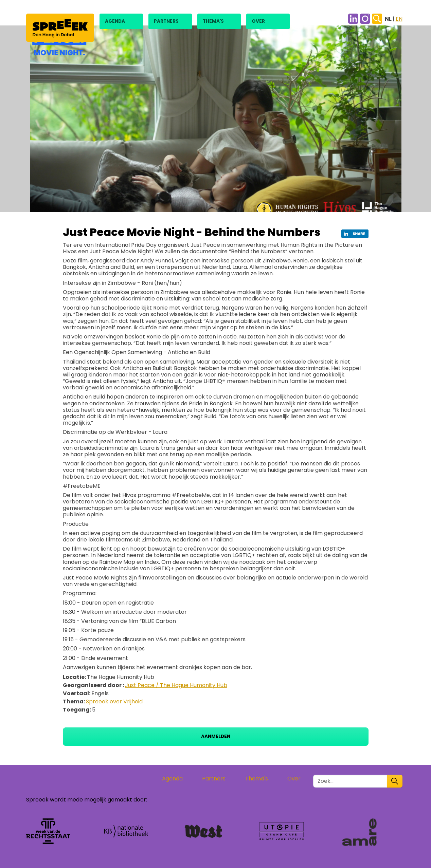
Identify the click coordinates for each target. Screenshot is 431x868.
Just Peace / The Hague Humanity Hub (176, 685)
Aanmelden (216, 736)
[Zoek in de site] (350, 781)
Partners (166, 21)
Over (258, 21)
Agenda (115, 21)
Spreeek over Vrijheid (114, 701)
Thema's (213, 21)
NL (389, 19)
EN (399, 19)
